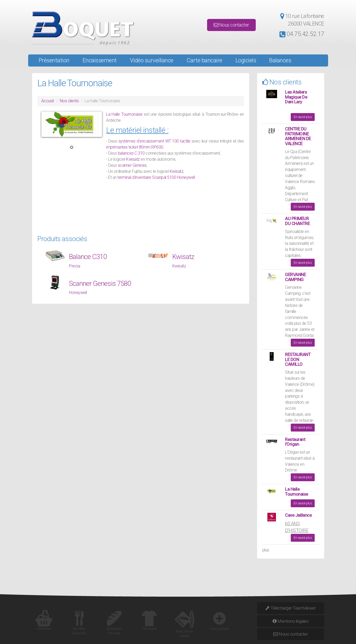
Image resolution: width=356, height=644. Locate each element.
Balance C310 (88, 257)
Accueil (48, 101)
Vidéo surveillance (152, 60)
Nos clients (69, 101)
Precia (74, 266)
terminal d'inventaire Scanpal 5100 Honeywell (156, 177)
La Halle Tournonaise (124, 114)
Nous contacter (231, 25)
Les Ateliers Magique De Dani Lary (296, 97)
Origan (294, 452)
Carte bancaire (204, 60)
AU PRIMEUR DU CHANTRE (297, 221)
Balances (280, 60)
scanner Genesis (132, 165)
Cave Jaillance (298, 515)
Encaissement (100, 60)
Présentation (54, 60)
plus (266, 550)
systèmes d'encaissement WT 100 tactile (154, 141)
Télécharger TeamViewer (290, 608)
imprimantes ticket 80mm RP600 (135, 147)
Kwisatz (133, 159)
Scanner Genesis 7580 (100, 283)
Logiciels (246, 60)
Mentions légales (290, 621)
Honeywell (78, 293)
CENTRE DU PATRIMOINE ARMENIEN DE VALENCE (298, 136)
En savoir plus (303, 117)
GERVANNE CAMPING (295, 277)
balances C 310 (131, 153)
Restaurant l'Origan (295, 442)
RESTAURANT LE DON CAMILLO (298, 359)
